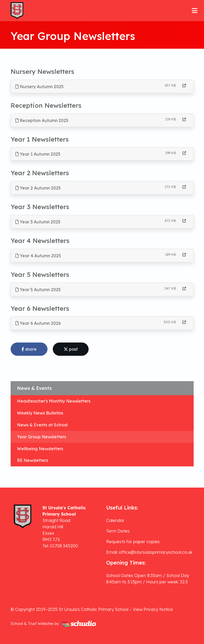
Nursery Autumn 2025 (40, 87)
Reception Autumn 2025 (42, 120)
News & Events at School (42, 425)
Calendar (115, 520)
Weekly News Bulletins (40, 413)
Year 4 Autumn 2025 (38, 256)
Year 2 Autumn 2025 (38, 188)
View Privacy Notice (153, 609)
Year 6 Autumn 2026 (38, 323)
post (71, 349)
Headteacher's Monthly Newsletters (54, 401)
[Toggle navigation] (195, 11)
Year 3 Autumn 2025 (38, 222)
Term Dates (118, 531)
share (29, 349)
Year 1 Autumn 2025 (38, 154)
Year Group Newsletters (42, 437)
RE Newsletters (32, 460)
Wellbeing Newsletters (40, 449)
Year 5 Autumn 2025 (38, 290)
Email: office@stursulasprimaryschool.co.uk (149, 552)
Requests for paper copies (133, 542)
